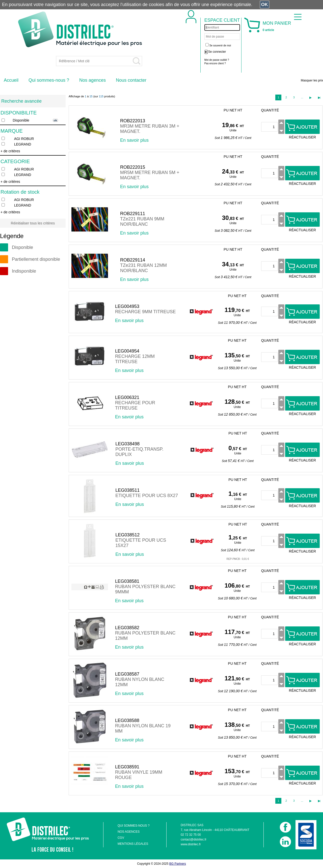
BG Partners (178, 864)
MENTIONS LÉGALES (133, 844)
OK (265, 5)
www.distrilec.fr (191, 844)
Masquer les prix (312, 80)
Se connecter (217, 52)
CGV (121, 838)
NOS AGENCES (129, 832)
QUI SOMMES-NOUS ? (134, 826)
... (302, 97)
